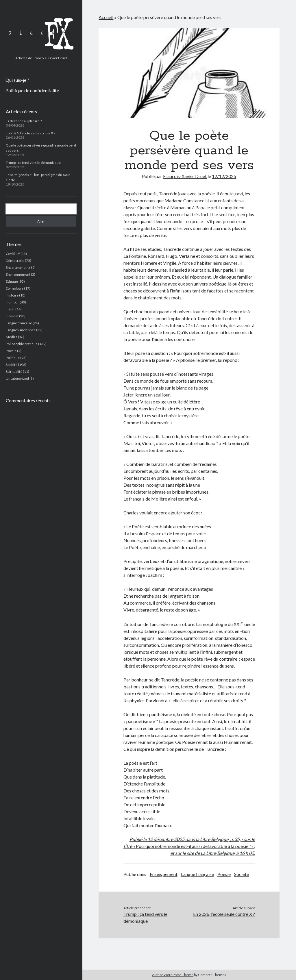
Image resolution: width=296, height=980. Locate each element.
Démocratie (15, 261)
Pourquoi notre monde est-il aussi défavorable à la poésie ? (194, 846)
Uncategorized (17, 378)
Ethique (12, 281)
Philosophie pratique (22, 344)
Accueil (106, 17)
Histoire (12, 295)
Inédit (10, 309)
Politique (13, 358)
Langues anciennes (21, 330)
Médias (12, 337)
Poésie (11, 351)
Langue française (19, 323)
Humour (12, 302)
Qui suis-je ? (17, 80)
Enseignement (17, 267)
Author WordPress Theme (173, 975)
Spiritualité (14, 372)
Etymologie (15, 288)
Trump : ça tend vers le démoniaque (33, 163)
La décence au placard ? (24, 121)
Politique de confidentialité (32, 90)
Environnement (18, 274)
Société (12, 365)
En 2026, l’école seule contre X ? (30, 133)
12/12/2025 (224, 176)
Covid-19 (13, 254)
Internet (12, 316)
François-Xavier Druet (185, 176)
